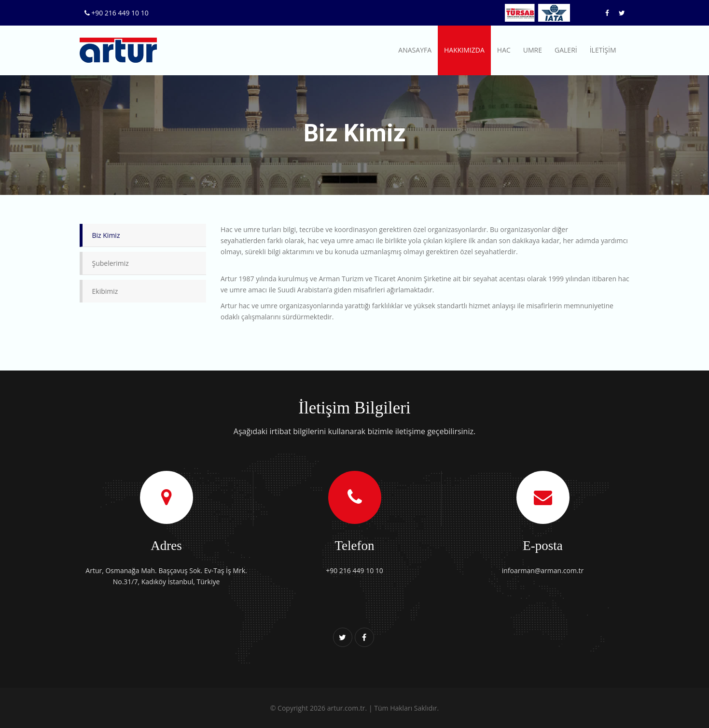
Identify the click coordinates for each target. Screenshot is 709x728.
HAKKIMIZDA (464, 50)
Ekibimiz (105, 291)
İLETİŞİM (603, 50)
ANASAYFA (415, 50)
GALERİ (566, 50)
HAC (504, 50)
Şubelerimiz (111, 263)
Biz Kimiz (106, 235)
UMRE (533, 50)
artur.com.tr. (347, 708)
